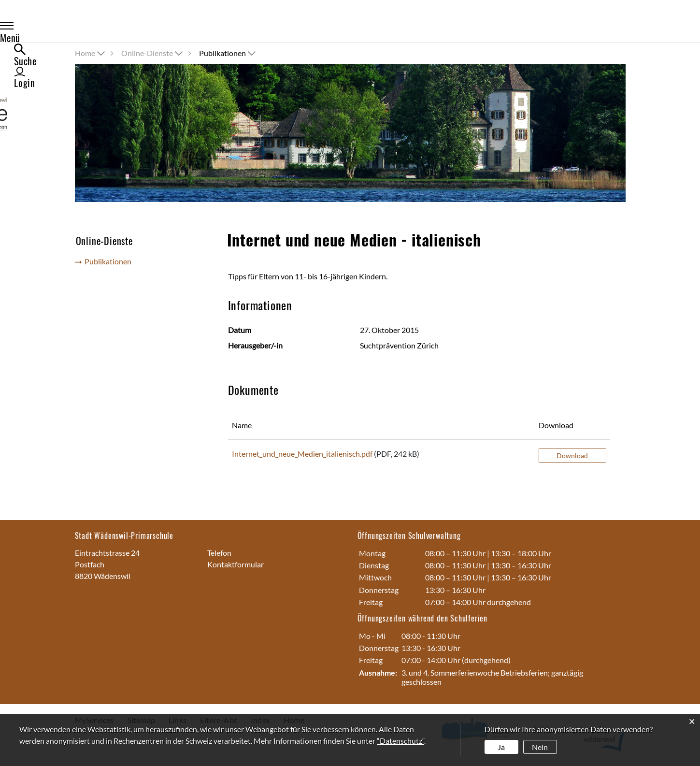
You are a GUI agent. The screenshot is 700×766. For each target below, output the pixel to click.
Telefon (220, 553)
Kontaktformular (236, 564)
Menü (95, 27)
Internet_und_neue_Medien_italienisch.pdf (302, 454)
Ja (501, 747)
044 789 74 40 (257, 553)
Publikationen (111, 263)
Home (85, 53)
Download (572, 455)
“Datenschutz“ (400, 741)
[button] (153, 53)
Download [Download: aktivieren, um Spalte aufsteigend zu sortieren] (556, 425)
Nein (540, 747)
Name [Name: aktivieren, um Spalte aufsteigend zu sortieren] (242, 425)
